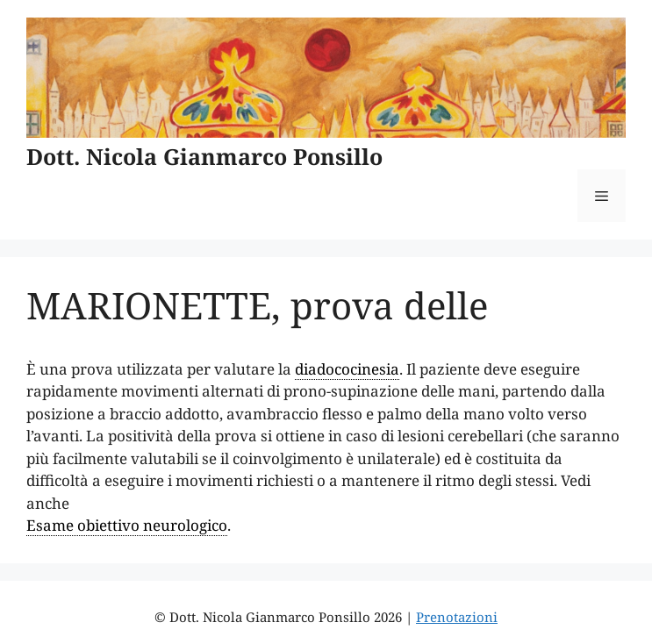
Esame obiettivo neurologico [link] (127, 525)
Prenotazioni (457, 617)
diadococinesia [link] (347, 369)
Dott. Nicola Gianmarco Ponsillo (204, 156)
